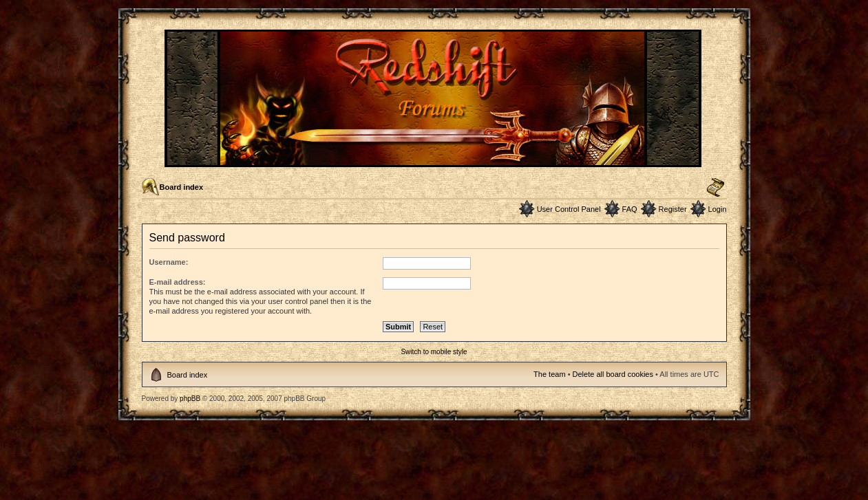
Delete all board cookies (613, 374)
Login (718, 209)
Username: (169, 262)
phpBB (190, 399)
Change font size (716, 188)
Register (673, 209)
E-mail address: (178, 282)
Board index (182, 187)
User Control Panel (569, 209)
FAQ (630, 209)
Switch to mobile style (434, 352)
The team (549, 374)
